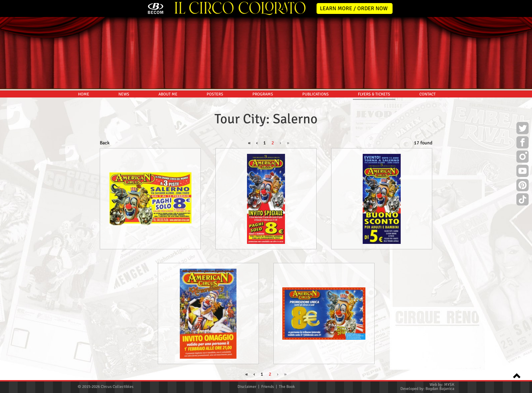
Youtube (522, 172)
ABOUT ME (168, 94)
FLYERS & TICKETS (374, 94)
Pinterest (522, 186)
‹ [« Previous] (257, 143)
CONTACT (427, 94)
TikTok (522, 200)
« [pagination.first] (249, 143)
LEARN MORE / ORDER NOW (354, 8)
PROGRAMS (263, 94)
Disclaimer (247, 387)
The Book (287, 387)
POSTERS (215, 94)
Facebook (522, 143)
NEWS (124, 94)
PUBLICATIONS (316, 94)
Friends (268, 387)
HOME (84, 94)
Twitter (522, 129)
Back (105, 143)
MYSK (449, 385)
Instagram (522, 158)
